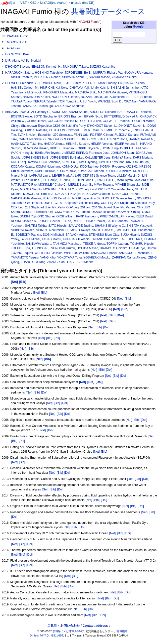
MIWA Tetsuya (104, 185)
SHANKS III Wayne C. (110, 226)
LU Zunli (64, 180)
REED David (144, 216)
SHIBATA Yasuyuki (139, 226)
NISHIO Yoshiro (22, 77)
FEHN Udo (81, 135)
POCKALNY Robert (47, 77)
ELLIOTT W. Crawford (64, 130)
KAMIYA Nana (122, 158)
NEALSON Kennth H (57, 198)
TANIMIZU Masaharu (67, 244)
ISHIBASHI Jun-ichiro (124, 88)
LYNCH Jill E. (106, 180)
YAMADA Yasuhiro (124, 77)
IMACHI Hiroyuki (22, 153)
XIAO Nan (131, 101)
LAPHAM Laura (40, 176)
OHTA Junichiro (114, 97)
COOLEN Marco (143, 121)
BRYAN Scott (93, 116)
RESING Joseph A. (24, 221)
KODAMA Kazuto (23, 167)
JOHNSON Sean (122, 153)
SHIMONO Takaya (78, 230)
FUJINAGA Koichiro (131, 83)
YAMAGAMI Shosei (104, 253)
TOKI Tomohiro (68, 101)
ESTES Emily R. (74, 83)
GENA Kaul (51, 139)
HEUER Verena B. (126, 144)
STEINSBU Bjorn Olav (104, 235)
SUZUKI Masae (99, 77)
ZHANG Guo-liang (33, 262)
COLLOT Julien (91, 121)
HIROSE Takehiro (62, 148)
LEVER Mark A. (63, 176)
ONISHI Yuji (28, 216)
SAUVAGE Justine (81, 226)
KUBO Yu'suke (45, 171)
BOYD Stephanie (45, 116)
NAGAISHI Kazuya (68, 194)
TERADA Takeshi (45, 101)
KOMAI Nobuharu (48, 167)
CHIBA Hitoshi (37, 121)
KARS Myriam (142, 158)
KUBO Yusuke (66, 171)
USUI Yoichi (88, 101)
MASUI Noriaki (31, 61)
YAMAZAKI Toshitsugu (38, 106)
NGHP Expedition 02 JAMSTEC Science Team (104, 198)
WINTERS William (76, 253)
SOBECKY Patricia (28, 235)
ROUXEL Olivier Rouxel (89, 221)
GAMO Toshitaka (30, 139)
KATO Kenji (19, 162)
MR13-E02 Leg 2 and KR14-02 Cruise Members (101, 189)
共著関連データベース (108, 12)
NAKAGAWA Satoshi (96, 194)
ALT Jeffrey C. (41, 112)
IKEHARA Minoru (136, 148)
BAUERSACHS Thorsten (134, 112)
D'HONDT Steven (17, 67)
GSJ (33, 3)
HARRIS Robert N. (142, 139)
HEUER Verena (101, 144)
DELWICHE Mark (49, 83)
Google (138, 27)
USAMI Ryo (137, 248)
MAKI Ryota (125, 180)
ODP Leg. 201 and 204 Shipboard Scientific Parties (101, 207)
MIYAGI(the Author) (54, 3)
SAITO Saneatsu (118, 221)
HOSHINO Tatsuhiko (49, 73)
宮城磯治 (122, 631)
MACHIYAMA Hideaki (112, 92)
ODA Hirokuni (33, 203)
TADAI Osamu (51, 239)
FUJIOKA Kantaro (127, 135)
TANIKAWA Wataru (38, 244)
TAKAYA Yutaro (21, 101)
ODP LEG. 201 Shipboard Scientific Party (71, 203)
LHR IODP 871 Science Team (95, 176)
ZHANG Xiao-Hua (59, 262)
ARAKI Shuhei (78, 112)
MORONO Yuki (17, 42)
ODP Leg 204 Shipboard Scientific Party (128, 203)
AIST (23, 3)
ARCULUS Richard (103, 112)
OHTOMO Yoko (59, 212)
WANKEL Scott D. (110, 101)
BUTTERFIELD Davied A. (121, 116)
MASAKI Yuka (144, 180)
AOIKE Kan (60, 112)
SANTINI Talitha (36, 226)
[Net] (37, 293)
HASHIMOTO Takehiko (27, 144)
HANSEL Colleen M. (25, 88)
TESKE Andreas (94, 244)
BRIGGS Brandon (70, 116)
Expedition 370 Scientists (55, 135)
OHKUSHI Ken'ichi (34, 212)
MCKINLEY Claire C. (53, 185)
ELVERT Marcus (92, 130)
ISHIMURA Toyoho (48, 153)
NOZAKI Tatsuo (91, 97)
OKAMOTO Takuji (128, 212)
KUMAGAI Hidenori (91, 171)
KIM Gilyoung (88, 162)
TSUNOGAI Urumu (62, 248)
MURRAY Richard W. (108, 73)
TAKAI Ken (12, 48)
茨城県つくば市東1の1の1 (69, 631)
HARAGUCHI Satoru (19, 73)
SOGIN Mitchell (53, 235)
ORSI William (65, 216)
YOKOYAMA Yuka (70, 257)
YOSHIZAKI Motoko (97, 257)
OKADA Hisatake (103, 212)
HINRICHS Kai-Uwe (54, 88)
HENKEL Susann (77, 144)
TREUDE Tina (21, 248)
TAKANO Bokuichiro (105, 239)
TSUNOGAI (40, 248)
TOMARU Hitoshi (142, 244)
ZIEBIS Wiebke (83, 262)
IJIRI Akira (12, 61)
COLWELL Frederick (117, 121)
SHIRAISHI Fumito (139, 97)
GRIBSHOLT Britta (73, 139)
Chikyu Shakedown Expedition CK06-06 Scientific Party (48, 126)
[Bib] (44, 293)
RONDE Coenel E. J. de (55, 221)
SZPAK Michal (31, 239)
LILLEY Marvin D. (129, 176)
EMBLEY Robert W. (118, 130)
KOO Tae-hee (89, 167)
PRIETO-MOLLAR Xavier (117, 216)
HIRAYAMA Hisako (36, 148)
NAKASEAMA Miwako (26, 198)
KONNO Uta (70, 167)
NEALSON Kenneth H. (46, 67)
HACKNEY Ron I (116, 139)
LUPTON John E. (83, 180)
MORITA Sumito (31, 189)
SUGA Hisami (130, 235)
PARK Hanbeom (87, 216)
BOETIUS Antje (21, 116)
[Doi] (106, 327)
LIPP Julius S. (32, 180)
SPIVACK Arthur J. (75, 77)
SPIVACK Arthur (76, 235)
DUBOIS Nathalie (35, 130)
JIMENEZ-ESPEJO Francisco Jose (86, 153)
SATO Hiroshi (57, 226)
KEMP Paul (70, 162)
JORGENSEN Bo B (35, 158)
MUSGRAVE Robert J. (38, 194)
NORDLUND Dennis (66, 97)
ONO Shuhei (46, 216)
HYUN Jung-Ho (112, 148)
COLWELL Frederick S (21, 83)
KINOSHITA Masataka (58, 92)
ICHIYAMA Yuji (79, 88)
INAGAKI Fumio (18, 36)
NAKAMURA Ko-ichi (36, 97)
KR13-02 (132, 167)
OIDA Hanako (81, 212)
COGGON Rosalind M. (63, 121)
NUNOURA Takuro (76, 67)
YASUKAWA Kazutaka (70, 106)
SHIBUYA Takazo (23, 230)
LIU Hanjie (50, 180)
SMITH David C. (103, 230)
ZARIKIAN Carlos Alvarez (129, 257)
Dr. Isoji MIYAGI (40, 635)
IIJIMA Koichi (99, 88)
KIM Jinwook (33, 92)
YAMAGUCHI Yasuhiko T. (136, 253)
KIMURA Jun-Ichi (138, 162)
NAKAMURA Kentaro (138, 73)
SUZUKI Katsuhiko (102, 67)
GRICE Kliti (95, 139)
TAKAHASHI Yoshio (76, 239)
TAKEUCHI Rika (131, 239)
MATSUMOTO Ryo (24, 185)
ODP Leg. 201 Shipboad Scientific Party (38, 207)
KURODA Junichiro (118, 171)
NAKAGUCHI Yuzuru (126, 194)
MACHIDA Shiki (86, 92)
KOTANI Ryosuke (112, 167)
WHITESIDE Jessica (48, 253)
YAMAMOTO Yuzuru (25, 257)
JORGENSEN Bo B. (78, 73)
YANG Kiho (48, 257)
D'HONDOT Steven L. (102, 126)
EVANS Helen (27, 135)
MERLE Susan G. (80, 185)
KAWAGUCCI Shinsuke (44, 162)
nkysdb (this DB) (83, 3)
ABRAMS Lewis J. (17, 112)
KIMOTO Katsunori (112, 162)
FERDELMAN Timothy (101, 83)
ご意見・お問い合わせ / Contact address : (78, 626)
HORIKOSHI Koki (17, 54)
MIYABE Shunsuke (128, 185)
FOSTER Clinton (101, 135)
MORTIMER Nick (55, 189)
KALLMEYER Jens (98, 158)
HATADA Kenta (54, 144)
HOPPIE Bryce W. (88, 148)
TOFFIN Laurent (118, 244)
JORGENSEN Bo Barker (67, 158)
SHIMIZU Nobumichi (50, 230)
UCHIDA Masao (87, 248)
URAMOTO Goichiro (114, 248)
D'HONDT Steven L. (132, 126)
